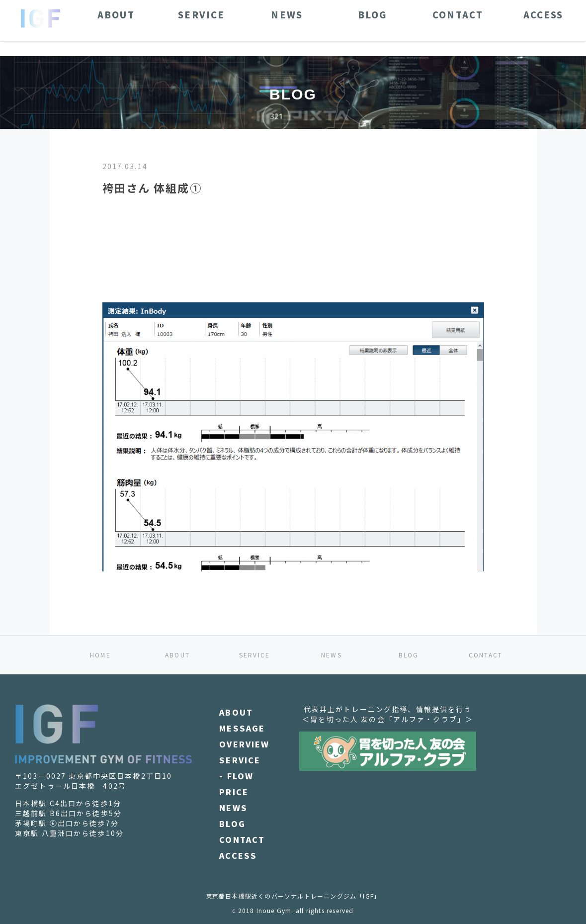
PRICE (234, 792)
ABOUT (177, 655)
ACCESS (238, 855)
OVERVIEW (244, 744)
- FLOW (236, 776)
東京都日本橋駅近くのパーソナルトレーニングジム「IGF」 (293, 896)
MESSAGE (242, 728)
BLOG (409, 655)
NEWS (332, 655)
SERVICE (254, 655)
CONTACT (486, 655)
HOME (100, 655)
